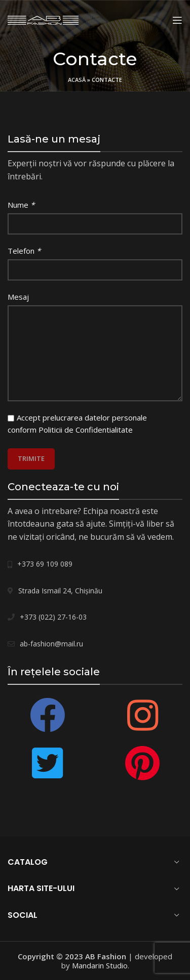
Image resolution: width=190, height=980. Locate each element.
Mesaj (18, 297)
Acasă (77, 80)
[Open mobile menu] (177, 20)
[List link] (95, 564)
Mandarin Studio (100, 965)
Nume (21, 205)
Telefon (24, 251)
